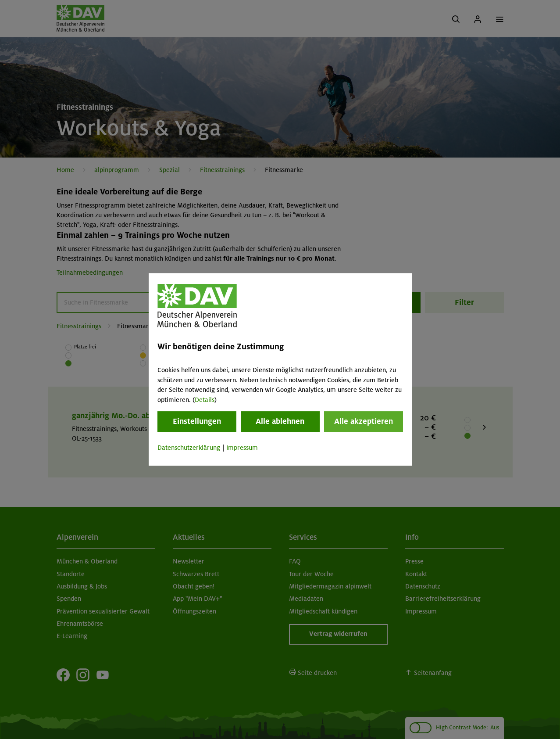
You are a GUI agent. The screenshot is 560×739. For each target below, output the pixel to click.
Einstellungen (197, 421)
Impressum (242, 448)
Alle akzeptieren (364, 421)
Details (205, 400)
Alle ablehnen (280, 421)
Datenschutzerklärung (189, 448)
